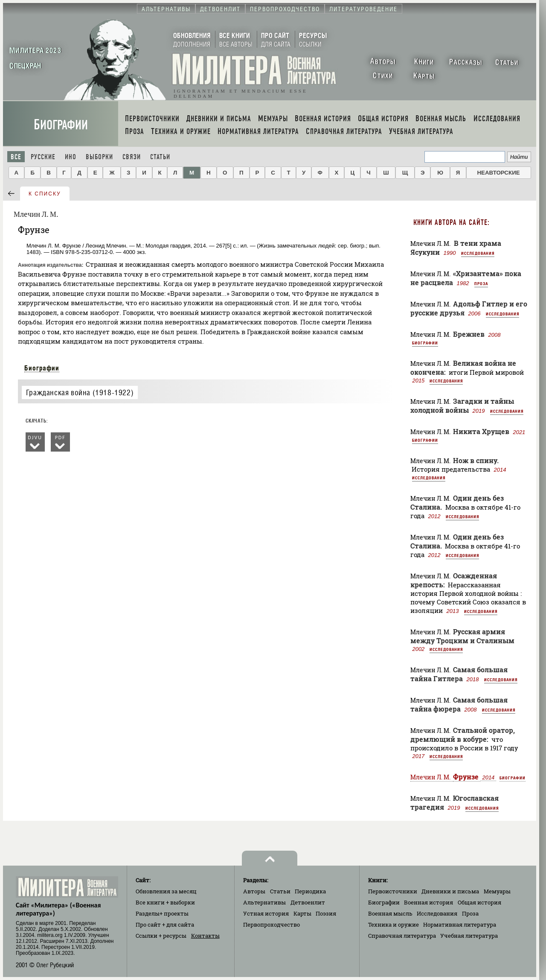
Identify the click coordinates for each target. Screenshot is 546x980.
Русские (43, 157)
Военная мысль (390, 913)
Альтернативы (264, 902)
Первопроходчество (272, 925)
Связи (132, 157)
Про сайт (165, 925)
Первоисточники (393, 891)
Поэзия (326, 913)
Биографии (61, 125)
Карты (302, 913)
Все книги (165, 902)
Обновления (166, 891)
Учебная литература (469, 936)
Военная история (428, 902)
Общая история (479, 902)
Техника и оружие (394, 925)
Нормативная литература (460, 925)
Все (16, 157)
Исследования (478, 253)
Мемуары (497, 891)
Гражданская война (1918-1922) (80, 392)
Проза (481, 283)
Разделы (162, 913)
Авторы (254, 891)
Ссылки (161, 936)
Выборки (99, 157)
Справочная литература (402, 936)
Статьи (160, 157)
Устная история (266, 913)
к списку (45, 194)
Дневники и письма (450, 891)
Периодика (310, 891)
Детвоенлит (308, 902)
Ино (71, 157)
